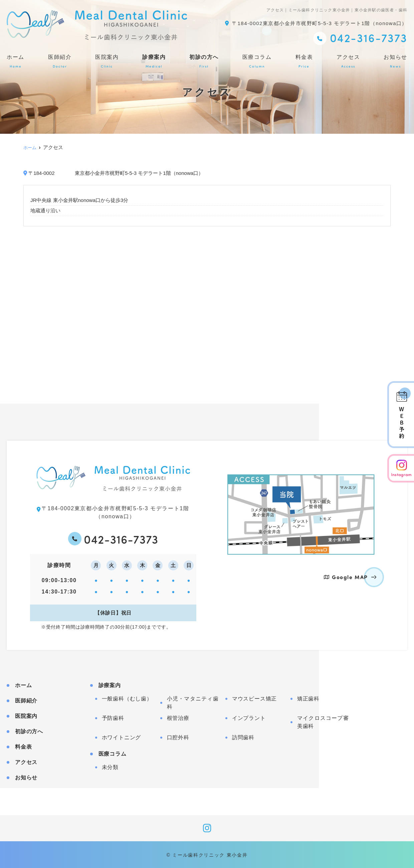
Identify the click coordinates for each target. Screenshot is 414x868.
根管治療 (178, 717)
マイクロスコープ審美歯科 (323, 721)
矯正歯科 (308, 698)
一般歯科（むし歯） (127, 698)
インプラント (249, 717)
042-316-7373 (121, 538)
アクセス (348, 61)
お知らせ (396, 61)
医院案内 (107, 61)
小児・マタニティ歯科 (193, 702)
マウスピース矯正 (254, 698)
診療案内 (154, 61)
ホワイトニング (122, 737)
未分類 (110, 767)
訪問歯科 (243, 737)
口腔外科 (178, 737)
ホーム (16, 61)
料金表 (304, 61)
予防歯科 (113, 717)
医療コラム (257, 61)
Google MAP (350, 577)
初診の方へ (204, 61)
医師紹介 (60, 61)
